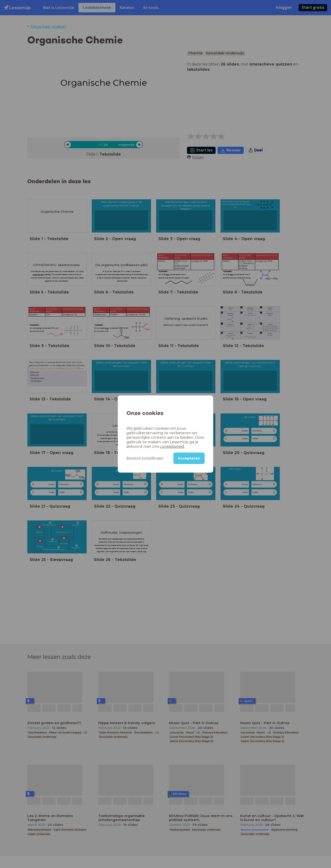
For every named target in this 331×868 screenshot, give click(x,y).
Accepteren (189, 458)
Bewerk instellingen (145, 458)
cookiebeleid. (172, 447)
